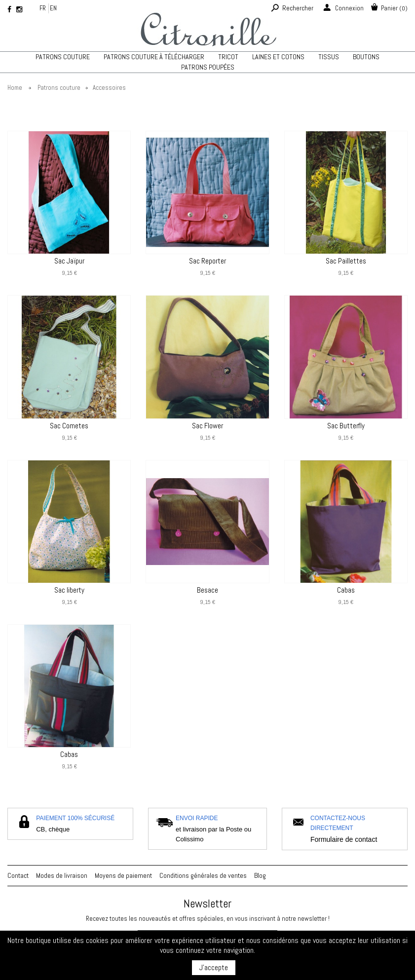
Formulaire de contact (344, 839)
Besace (207, 590)
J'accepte (214, 967)
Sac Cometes (69, 426)
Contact (18, 875)
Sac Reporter (207, 261)
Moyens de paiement (123, 875)
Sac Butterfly (346, 426)
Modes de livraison (62, 875)
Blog (260, 875)
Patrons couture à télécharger (154, 57)
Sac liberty (69, 590)
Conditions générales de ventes (203, 875)
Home (15, 88)
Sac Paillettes (346, 261)
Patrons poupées (208, 67)
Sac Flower (207, 426)
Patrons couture (63, 57)
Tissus (329, 57)
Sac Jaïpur (69, 261)
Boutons (366, 57)
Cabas (346, 590)
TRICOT (228, 57)
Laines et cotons (278, 57)
